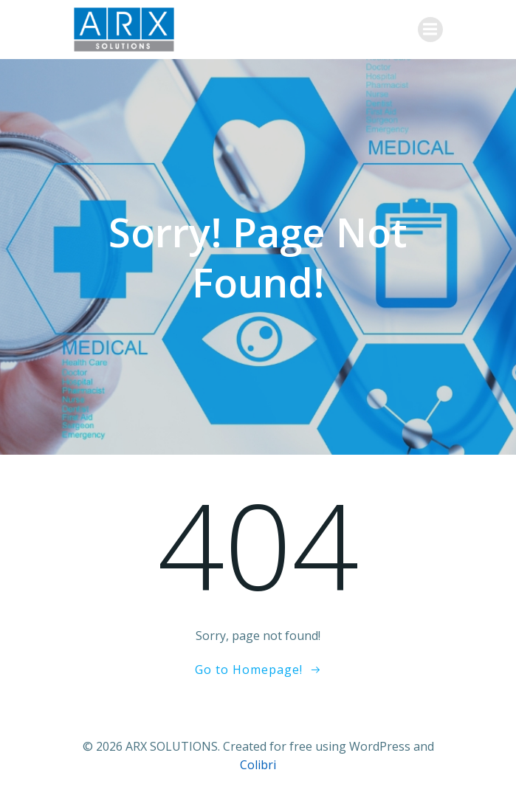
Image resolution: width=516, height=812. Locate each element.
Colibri (258, 765)
